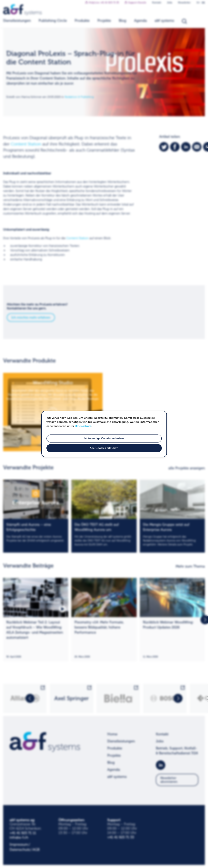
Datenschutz (83, 426)
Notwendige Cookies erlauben (104, 438)
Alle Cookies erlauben (104, 448)
